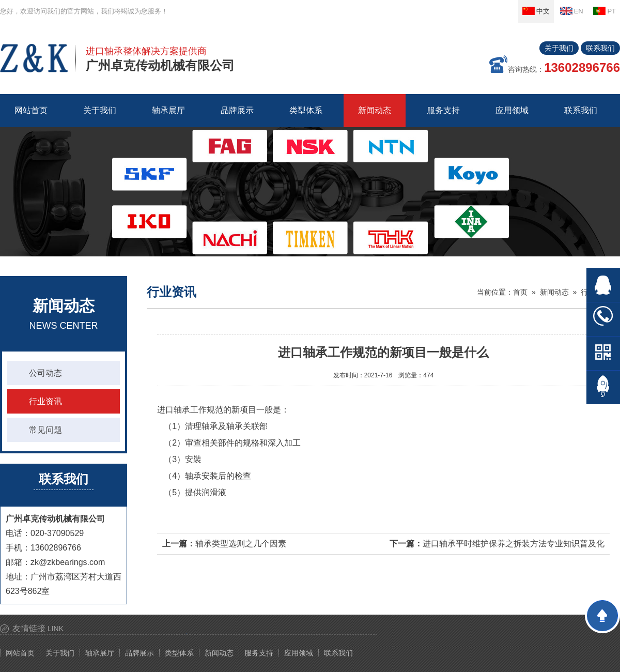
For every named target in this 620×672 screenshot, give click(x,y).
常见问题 (45, 430)
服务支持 (259, 653)
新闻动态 (554, 292)
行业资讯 (45, 401)
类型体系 (179, 653)
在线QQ (603, 285)
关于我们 (559, 48)
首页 (520, 292)
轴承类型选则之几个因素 (241, 544)
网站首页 (31, 110)
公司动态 (45, 373)
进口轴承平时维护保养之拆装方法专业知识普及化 (514, 544)
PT (605, 11)
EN (572, 11)
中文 (536, 11)
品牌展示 (139, 653)
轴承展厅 (100, 653)
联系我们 (600, 48)
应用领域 (299, 653)
